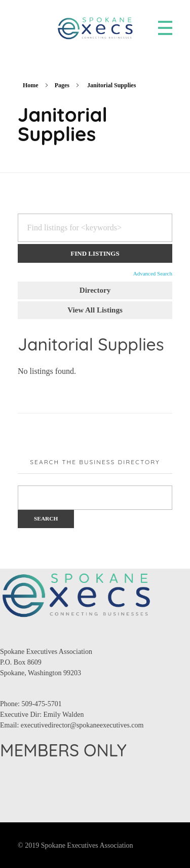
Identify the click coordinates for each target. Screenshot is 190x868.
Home (31, 85)
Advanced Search (153, 273)
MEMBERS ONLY (63, 750)
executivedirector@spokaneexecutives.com (82, 725)
